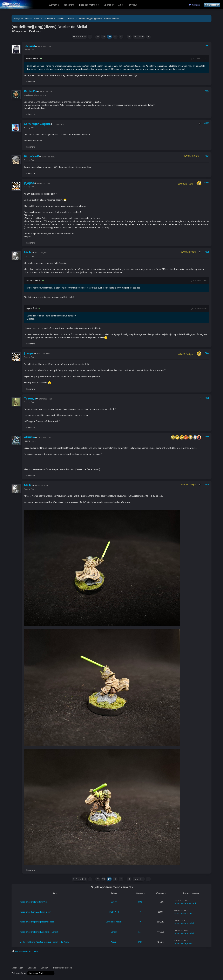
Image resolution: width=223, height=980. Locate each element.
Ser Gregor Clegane (37, 124)
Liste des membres (89, 5)
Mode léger (17, 968)
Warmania (54, 5)
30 (115, 37)
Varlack (114, 932)
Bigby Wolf (31, 157)
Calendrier (109, 5)
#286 (207, 252)
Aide (121, 5)
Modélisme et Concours (54, 19)
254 (140, 932)
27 (98, 37)
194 (140, 912)
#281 (207, 46)
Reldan (192, 943)
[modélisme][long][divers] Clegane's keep (37, 922)
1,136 (140, 942)
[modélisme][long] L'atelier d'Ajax (33, 902)
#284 (207, 156)
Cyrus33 (114, 902)
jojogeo (29, 183)
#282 (207, 91)
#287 (207, 353)
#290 (207, 485)
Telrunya (30, 399)
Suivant (139, 37)
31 (121, 37)
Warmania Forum (32, 19)
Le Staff (44, 968)
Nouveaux (132, 5)
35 (129, 37)
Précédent (79, 37)
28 (103, 37)
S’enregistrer (212, 5)
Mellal (28, 253)
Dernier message (181, 903)
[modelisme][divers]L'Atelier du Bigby (35, 912)
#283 (207, 123)
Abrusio (29, 437)
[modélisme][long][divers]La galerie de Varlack (39, 932)
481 (140, 922)
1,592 (140, 902)
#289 (207, 437)
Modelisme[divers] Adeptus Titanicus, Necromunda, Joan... (44, 942)
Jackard (29, 46)
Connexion (195, 5)
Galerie (71, 19)
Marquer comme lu (62, 968)
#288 (207, 398)
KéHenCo (30, 91)
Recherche (69, 5)
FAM (191, 913)
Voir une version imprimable (27, 951)
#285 (207, 182)
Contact (32, 968)
